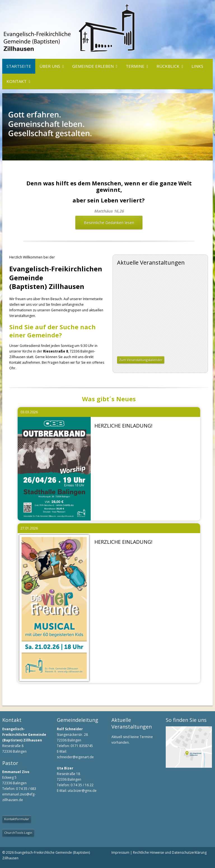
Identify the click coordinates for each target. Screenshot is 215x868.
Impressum (120, 852)
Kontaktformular (17, 819)
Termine (135, 66)
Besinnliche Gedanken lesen (109, 222)
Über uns (50, 66)
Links (197, 66)
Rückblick (168, 66)
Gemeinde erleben (93, 66)
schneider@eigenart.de (75, 757)
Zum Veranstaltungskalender (141, 360)
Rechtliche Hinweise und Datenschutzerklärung (170, 852)
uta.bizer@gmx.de (82, 791)
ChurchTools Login (18, 833)
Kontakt (17, 81)
